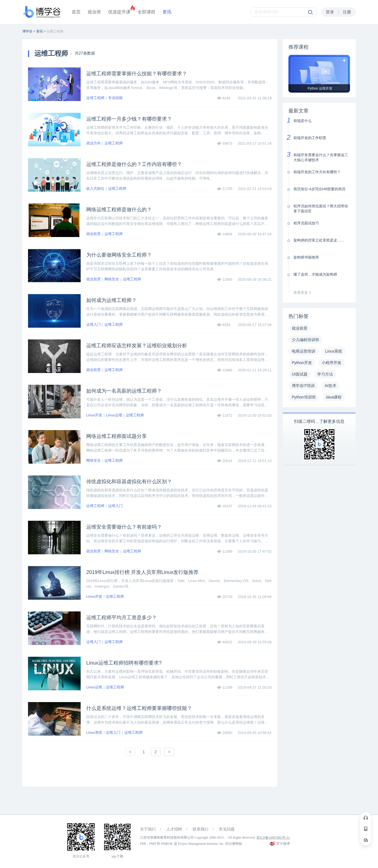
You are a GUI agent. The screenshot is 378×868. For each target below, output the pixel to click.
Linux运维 (114, 415)
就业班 (94, 12)
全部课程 (146, 12)
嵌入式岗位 (95, 188)
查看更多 (304, 293)
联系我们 (200, 829)
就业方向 (94, 143)
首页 (76, 12)
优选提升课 (119, 12)
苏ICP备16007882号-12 (273, 837)
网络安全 (112, 279)
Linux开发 (94, 415)
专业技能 (115, 98)
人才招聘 (174, 829)
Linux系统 (94, 732)
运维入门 (94, 324)
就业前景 (94, 234)
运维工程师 (95, 98)
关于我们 (148, 829)
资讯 (167, 12)
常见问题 (227, 829)
